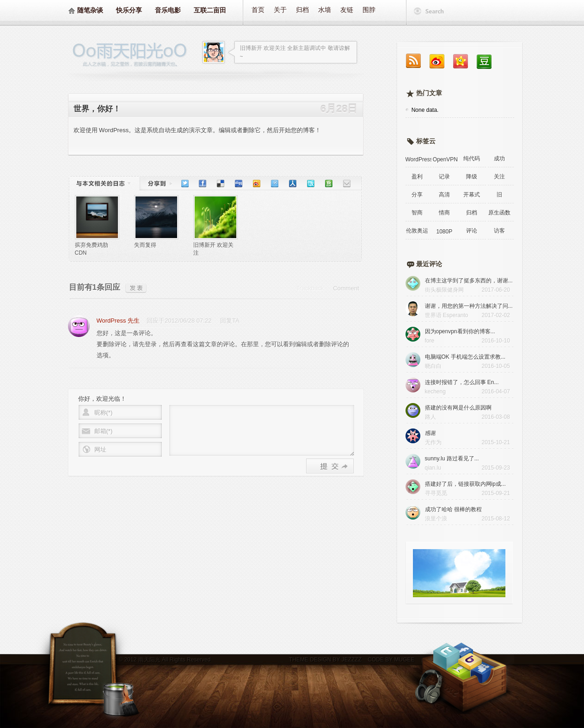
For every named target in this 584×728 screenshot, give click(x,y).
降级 (472, 177)
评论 (472, 231)
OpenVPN (445, 159)
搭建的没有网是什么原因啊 (458, 408)
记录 (444, 177)
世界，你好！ (97, 109)
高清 (444, 195)
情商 (444, 213)
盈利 (417, 177)
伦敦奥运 (417, 231)
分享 (417, 195)
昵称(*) (104, 413)
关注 (499, 177)
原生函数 (499, 213)
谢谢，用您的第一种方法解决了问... (469, 306)
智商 (417, 213)
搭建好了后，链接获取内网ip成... (465, 484)
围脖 (369, 10)
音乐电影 (168, 10)
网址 (100, 450)
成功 (499, 159)
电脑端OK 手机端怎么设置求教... (465, 357)
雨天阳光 (149, 660)
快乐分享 (129, 10)
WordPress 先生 (118, 321)
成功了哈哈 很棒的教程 (453, 509)
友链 (347, 10)
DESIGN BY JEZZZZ (336, 660)
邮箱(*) (104, 431)
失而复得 (145, 245)
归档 (302, 10)
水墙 (325, 10)
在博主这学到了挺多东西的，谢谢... (469, 281)
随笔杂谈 (90, 10)
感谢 (430, 433)
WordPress (418, 159)
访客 (499, 231)
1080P (444, 232)
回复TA (230, 321)
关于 (280, 10)
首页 (258, 10)
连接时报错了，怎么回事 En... (462, 382)
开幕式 (472, 195)
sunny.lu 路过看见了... (452, 459)
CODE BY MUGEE (390, 660)
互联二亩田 (210, 10)
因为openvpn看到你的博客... (460, 331)
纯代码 (472, 159)
